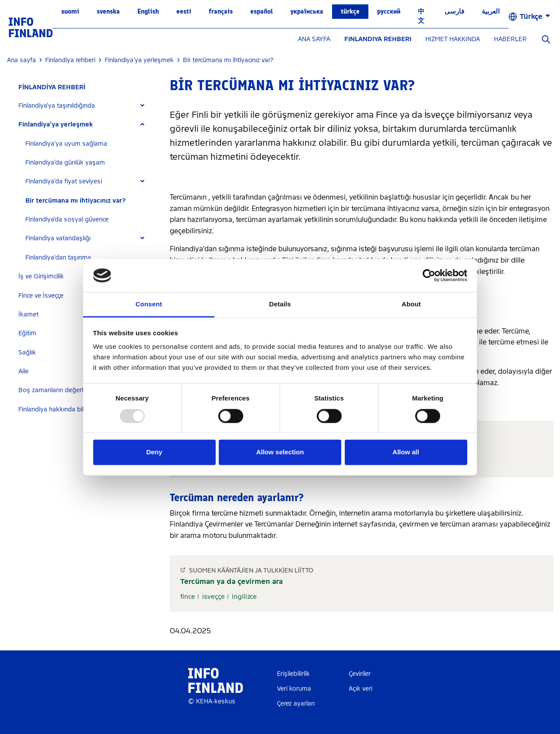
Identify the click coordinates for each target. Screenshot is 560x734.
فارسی (454, 11)
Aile (23, 371)
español (262, 11)
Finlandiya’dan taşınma (58, 258)
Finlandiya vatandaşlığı (58, 238)
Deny (154, 452)
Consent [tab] (149, 304)
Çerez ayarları (296, 704)
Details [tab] (280, 304)
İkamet (28, 314)
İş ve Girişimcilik (41, 276)
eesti (184, 11)
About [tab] (411, 304)
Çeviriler (360, 674)
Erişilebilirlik (293, 674)
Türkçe (350, 11)
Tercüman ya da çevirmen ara (231, 581)
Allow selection (280, 452)
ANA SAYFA (314, 39)
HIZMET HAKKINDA (453, 39)
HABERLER (510, 39)
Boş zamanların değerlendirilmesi (66, 390)
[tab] (85, 106)
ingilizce (244, 597)
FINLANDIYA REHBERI (378, 39)
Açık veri (360, 689)
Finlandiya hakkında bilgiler (57, 409)
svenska (108, 11)
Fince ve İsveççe (41, 296)
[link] (31, 27)
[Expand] (142, 106)
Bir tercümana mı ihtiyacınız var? (75, 201)
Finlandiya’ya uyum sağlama (66, 144)
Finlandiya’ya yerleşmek (56, 125)
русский (389, 11)
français (221, 11)
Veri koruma (294, 689)
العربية (491, 11)
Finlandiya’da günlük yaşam (65, 163)
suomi (70, 11)
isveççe (213, 597)
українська (307, 11)
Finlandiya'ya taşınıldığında (57, 106)
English (148, 11)
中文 (421, 16)
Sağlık (27, 353)
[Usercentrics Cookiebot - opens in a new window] (429, 275)
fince (188, 597)
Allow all (406, 452)
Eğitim (27, 333)
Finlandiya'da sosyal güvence (67, 219)
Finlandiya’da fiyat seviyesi (64, 181)
